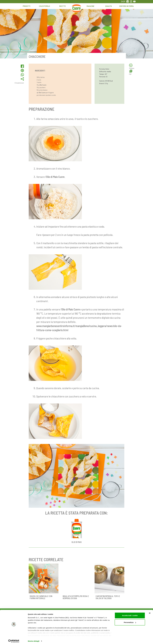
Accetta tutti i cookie (130, 614)
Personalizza (130, 621)
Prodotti (27, 6)
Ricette (63, 6)
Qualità (109, 6)
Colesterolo (44, 6)
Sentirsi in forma (126, 6)
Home (76, 7)
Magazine (90, 6)
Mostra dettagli (34, 640)
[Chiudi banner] (150, 612)
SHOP (123, 1)
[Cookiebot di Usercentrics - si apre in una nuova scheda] (14, 640)
